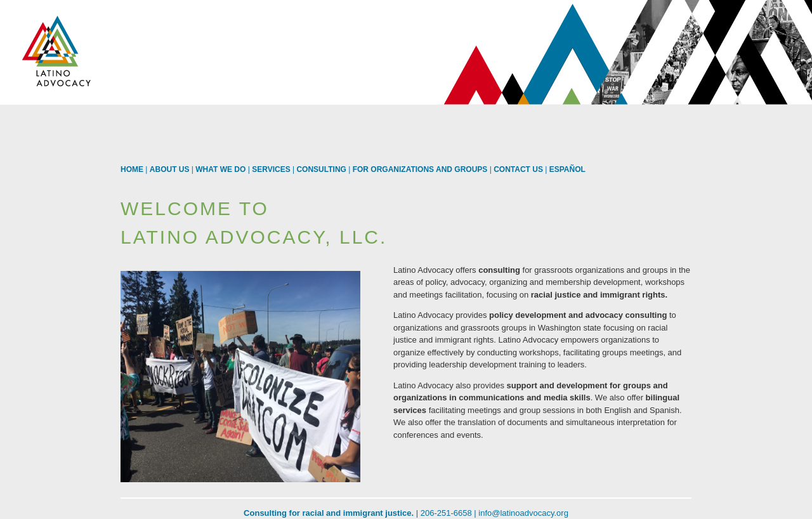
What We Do (220, 169)
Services (271, 169)
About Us (170, 169)
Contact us (518, 169)
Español (567, 169)
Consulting (321, 169)
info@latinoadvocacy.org (523, 513)
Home (132, 169)
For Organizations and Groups (420, 169)
